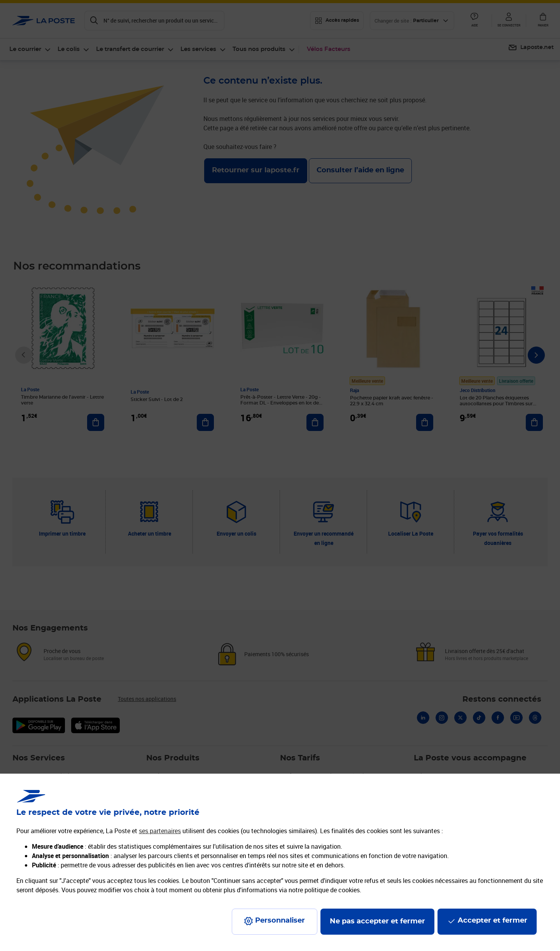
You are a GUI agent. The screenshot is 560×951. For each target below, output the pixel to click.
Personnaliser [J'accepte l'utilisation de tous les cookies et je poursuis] (280, 921)
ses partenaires (160, 831)
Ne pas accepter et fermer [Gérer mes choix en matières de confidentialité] (377, 921)
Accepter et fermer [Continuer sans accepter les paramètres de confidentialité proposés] (493, 921)
